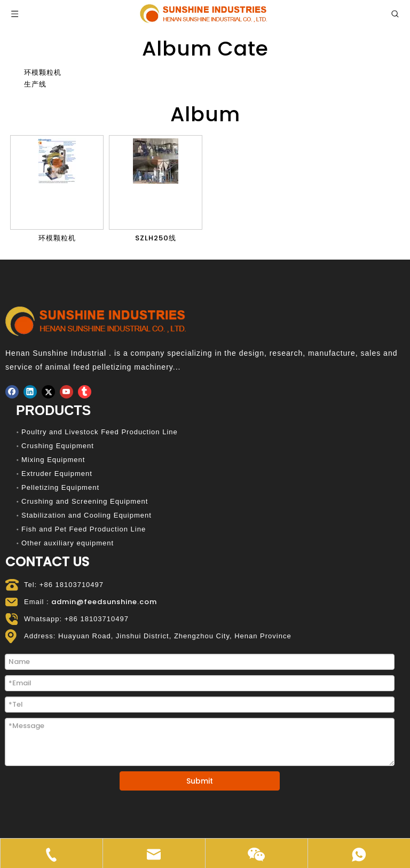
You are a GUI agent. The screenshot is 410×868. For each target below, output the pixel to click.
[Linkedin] (30, 392)
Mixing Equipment (53, 460)
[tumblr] (85, 392)
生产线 (35, 84)
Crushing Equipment (58, 446)
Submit (200, 781)
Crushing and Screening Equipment (85, 501)
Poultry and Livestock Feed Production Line (100, 432)
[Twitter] (48, 392)
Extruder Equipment (57, 474)
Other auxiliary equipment (68, 543)
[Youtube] (66, 392)
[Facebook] (12, 392)
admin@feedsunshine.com (104, 602)
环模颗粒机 (43, 72)
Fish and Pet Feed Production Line (84, 529)
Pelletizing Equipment (60, 487)
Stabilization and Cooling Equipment (86, 515)
